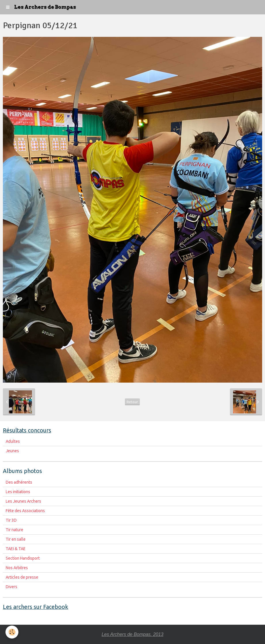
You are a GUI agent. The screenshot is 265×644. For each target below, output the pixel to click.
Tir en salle (16, 539)
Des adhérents (19, 482)
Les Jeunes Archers (23, 501)
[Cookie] (12, 632)
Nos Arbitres (17, 568)
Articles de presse (22, 577)
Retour (132, 402)
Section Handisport (23, 558)
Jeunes (12, 451)
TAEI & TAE (16, 549)
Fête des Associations (25, 511)
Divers (12, 587)
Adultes (13, 441)
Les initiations (18, 492)
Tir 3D (11, 520)
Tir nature (15, 530)
